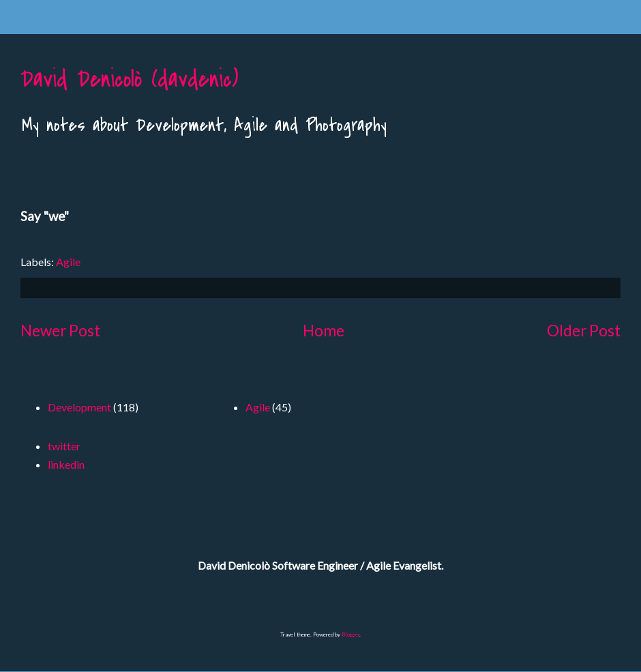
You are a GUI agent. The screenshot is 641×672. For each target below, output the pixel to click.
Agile (68, 262)
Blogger (351, 634)
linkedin (66, 464)
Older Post (584, 331)
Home (324, 331)
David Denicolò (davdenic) (129, 79)
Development (79, 407)
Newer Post (60, 331)
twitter (64, 446)
